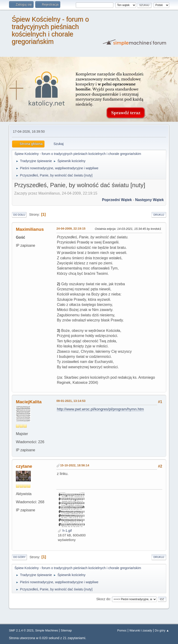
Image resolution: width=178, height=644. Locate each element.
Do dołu (19, 215)
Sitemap (66, 630)
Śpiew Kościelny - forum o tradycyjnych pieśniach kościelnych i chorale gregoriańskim (50, 30)
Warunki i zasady (141, 630)
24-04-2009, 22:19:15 (71, 229)
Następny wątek (149, 200)
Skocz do (103, 599)
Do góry (19, 557)
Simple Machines (47, 630)
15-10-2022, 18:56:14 (75, 465)
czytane (24, 466)
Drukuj (159, 215)
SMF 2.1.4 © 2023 (21, 630)
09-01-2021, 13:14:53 (71, 401)
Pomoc (122, 630)
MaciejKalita (29, 402)
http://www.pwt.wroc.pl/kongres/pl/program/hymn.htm (100, 409)
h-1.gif (65, 531)
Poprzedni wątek (117, 200)
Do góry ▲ (162, 630)
